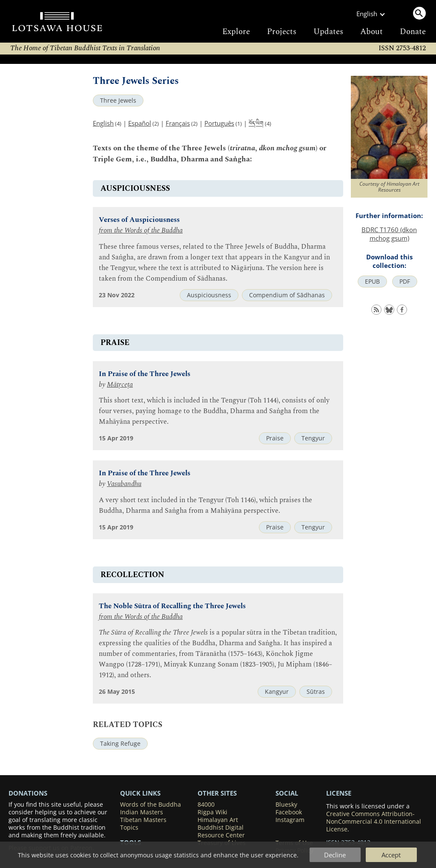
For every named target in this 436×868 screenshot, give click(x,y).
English (103, 123)
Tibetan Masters (143, 820)
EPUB (372, 282)
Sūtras (316, 692)
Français (178, 123)
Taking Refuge (120, 744)
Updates (328, 32)
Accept (391, 855)
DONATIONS (28, 793)
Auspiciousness (209, 295)
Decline (335, 855)
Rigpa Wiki (212, 812)
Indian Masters (142, 812)
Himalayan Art (218, 820)
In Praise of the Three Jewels (145, 374)
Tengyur (313, 438)
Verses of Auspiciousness (139, 220)
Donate (413, 32)
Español (140, 123)
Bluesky (286, 805)
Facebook (289, 812)
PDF (405, 282)
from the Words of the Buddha (141, 231)
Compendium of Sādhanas (287, 295)
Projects (282, 32)
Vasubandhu (124, 484)
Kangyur (277, 692)
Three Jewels (118, 101)
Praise (275, 438)
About (371, 32)
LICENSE (339, 793)
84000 (206, 805)
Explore (236, 32)
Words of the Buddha (151, 805)
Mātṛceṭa (120, 385)
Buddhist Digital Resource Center (221, 831)
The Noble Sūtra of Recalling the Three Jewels (172, 606)
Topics (129, 828)
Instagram (290, 820)
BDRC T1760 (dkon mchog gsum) (389, 234)
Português (219, 123)
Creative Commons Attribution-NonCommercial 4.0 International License (374, 822)
